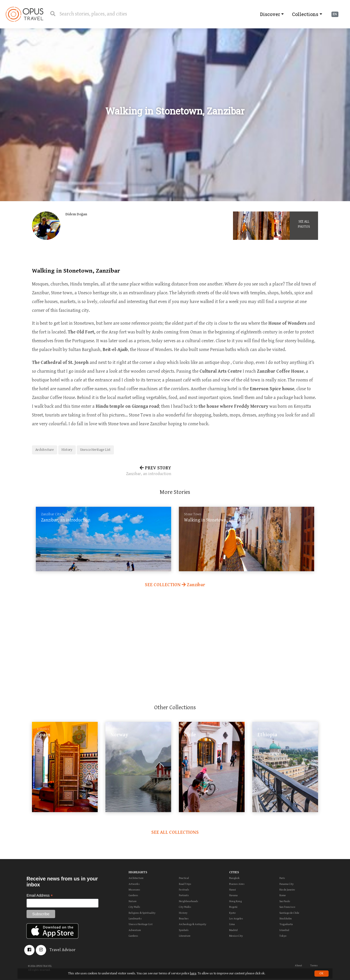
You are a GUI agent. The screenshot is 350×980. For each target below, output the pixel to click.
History (67, 450)
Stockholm (286, 918)
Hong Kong (235, 901)
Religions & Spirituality (142, 913)
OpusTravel (24, 14)
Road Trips (185, 884)
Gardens (133, 895)
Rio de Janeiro (287, 890)
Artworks (134, 884)
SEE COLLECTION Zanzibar (175, 585)
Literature (185, 936)
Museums (134, 890)
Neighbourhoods (189, 901)
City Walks (185, 907)
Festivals (184, 890)
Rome (283, 895)
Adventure (135, 930)
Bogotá (233, 907)
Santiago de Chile (289, 913)
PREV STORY (102, 471)
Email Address (40, 896)
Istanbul (284, 930)
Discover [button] (270, 14)
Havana (233, 895)
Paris (282, 878)
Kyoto (232, 913)
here (193, 973)
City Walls (134, 907)
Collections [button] (305, 14)
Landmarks (135, 918)
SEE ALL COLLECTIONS (175, 832)
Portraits (184, 895)
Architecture (45, 450)
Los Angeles (236, 918)
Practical (184, 878)
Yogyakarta (286, 924)
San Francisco (287, 907)
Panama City (286, 884)
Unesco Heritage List (95, 450)
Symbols (184, 930)
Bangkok (234, 878)
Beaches (184, 918)
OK (322, 973)
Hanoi (232, 890)
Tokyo (283, 936)
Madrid (233, 930)
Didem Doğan (76, 214)
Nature (133, 901)
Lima (232, 924)
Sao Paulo (285, 901)
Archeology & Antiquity (193, 924)
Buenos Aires (237, 884)
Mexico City (236, 936)
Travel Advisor (62, 950)
